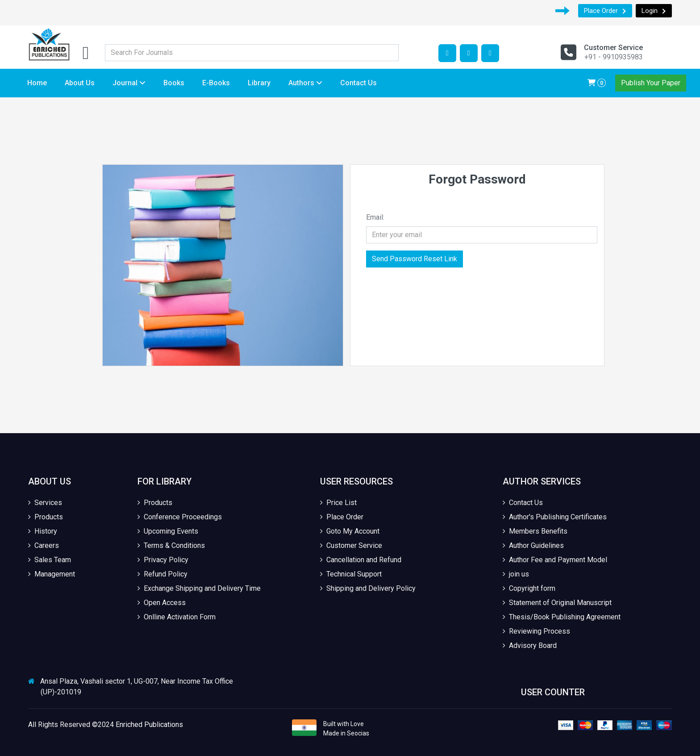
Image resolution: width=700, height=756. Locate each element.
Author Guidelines (533, 545)
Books (174, 83)
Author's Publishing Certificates (555, 517)
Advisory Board (530, 645)
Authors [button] (305, 83)
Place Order (605, 11)
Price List (338, 503)
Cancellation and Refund (361, 560)
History (43, 531)
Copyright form (529, 588)
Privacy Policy (163, 560)
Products (46, 517)
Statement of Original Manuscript (557, 603)
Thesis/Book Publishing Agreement (562, 617)
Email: (375, 217)
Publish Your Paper (651, 83)
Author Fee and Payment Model (555, 560)
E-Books (216, 83)
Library (259, 83)
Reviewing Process (536, 631)
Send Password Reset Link (415, 259)
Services (45, 503)
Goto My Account (350, 531)
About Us (80, 83)
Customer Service (351, 545)
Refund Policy (162, 574)
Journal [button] (129, 83)
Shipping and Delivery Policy (368, 588)
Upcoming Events (168, 531)
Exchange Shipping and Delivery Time (199, 588)
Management (52, 574)
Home (37, 83)
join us (516, 574)
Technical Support (351, 574)
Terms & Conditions (171, 545)
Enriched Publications (149, 725)
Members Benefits (535, 531)
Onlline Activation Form (177, 617)
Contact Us (358, 83)
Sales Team (50, 560)
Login (654, 11)
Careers (44, 545)
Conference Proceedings (180, 517)
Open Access (162, 603)
